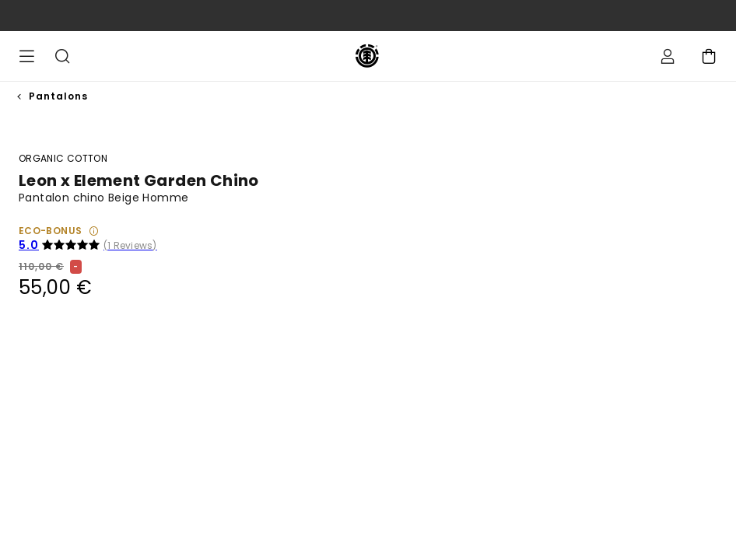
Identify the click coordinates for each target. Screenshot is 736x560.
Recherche (62, 56)
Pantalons (58, 96)
